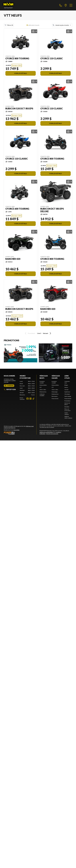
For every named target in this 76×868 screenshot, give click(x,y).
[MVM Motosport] (8, 5)
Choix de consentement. (52, 434)
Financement (55, 399)
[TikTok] (33, 399)
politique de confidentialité (46, 432)
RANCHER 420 (13, 259)
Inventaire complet (42, 382)
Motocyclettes (43, 385)
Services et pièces (67, 404)
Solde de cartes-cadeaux (68, 417)
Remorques (55, 396)
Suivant (47, 333)
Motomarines (43, 392)
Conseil (66, 390)
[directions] (66, 5)
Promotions (67, 401)
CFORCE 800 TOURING (17, 58)
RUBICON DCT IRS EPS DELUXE (52, 210)
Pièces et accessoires (67, 410)
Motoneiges (55, 392)
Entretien (67, 407)
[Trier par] (62, 25)
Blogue (66, 385)
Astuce (66, 387)
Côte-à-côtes (43, 390)
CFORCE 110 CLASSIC (52, 58)
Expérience (67, 392)
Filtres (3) (9, 25)
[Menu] (71, 5)
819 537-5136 (10, 389)
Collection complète (42, 395)
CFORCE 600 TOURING (17, 209)
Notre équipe (68, 396)
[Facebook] (28, 399)
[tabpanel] (27, 388)
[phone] (61, 5)
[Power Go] (20, 433)
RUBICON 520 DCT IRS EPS (19, 109)
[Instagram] (31, 399)
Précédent (30, 333)
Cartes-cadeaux (67, 414)
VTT (41, 387)
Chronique (67, 394)
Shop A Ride (16, 430)
